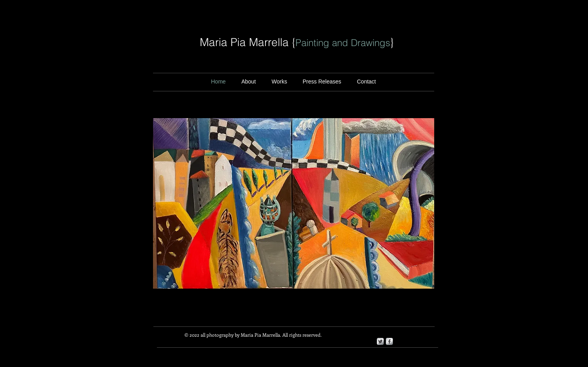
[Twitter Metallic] (380, 341)
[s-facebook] (389, 341)
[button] (322, 82)
